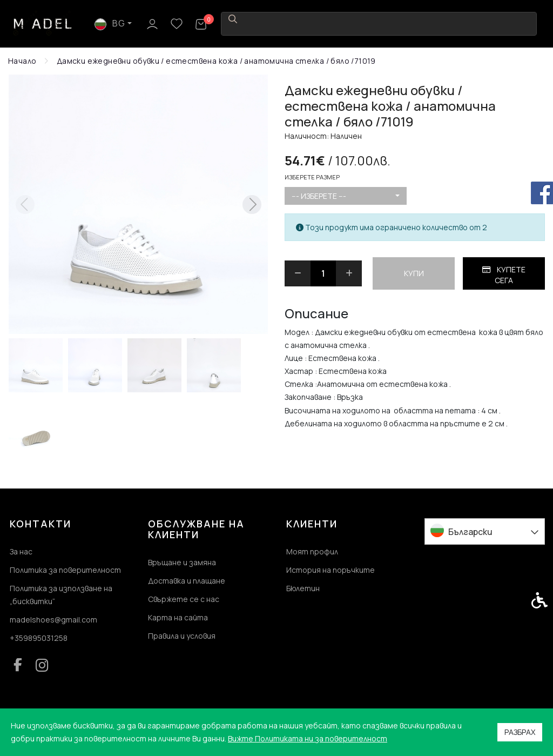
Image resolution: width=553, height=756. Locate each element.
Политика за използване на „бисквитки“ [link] (61, 595)
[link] (43, 23)
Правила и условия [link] (182, 636)
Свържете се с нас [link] (184, 599)
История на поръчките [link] (331, 570)
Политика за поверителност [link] (65, 570)
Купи (414, 273)
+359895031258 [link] (39, 638)
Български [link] (470, 532)
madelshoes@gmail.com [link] (53, 620)
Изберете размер (312, 177)
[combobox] (346, 196)
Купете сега (504, 275)
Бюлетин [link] (303, 588)
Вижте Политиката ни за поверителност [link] (308, 738)
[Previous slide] (25, 204)
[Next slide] (252, 204)
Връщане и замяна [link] (182, 562)
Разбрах (520, 732)
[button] (36, 365)
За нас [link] (21, 551)
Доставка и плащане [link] (187, 581)
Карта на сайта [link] (178, 617)
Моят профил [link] (312, 551)
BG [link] (442, 23)
